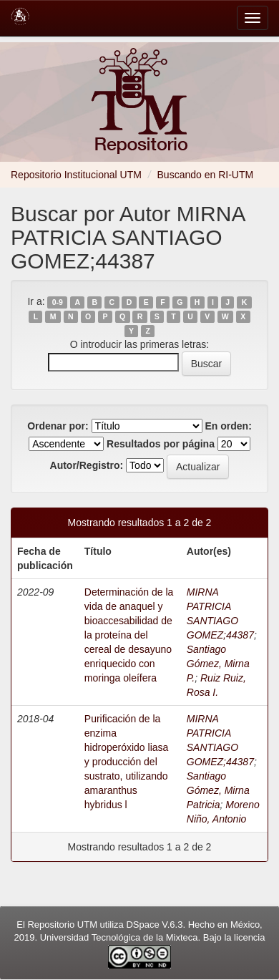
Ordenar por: (58, 426)
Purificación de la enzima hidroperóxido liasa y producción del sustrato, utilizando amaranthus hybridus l (127, 762)
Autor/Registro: (87, 465)
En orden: (229, 426)
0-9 (58, 302)
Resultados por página (161, 444)
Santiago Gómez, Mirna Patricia (218, 790)
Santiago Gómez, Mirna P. (218, 664)
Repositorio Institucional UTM (76, 175)
